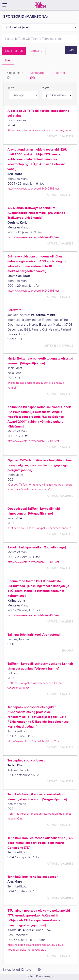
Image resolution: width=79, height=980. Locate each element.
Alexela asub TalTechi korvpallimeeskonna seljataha (39, 130)
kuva (11, 88)
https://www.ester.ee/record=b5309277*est (34, 741)
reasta (46, 88)
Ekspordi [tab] (59, 73)
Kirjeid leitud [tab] (15, 76)
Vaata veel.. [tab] (38, 76)
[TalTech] (40, 5)
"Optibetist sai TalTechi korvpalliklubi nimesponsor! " (39, 528)
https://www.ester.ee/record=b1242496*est (33, 189)
